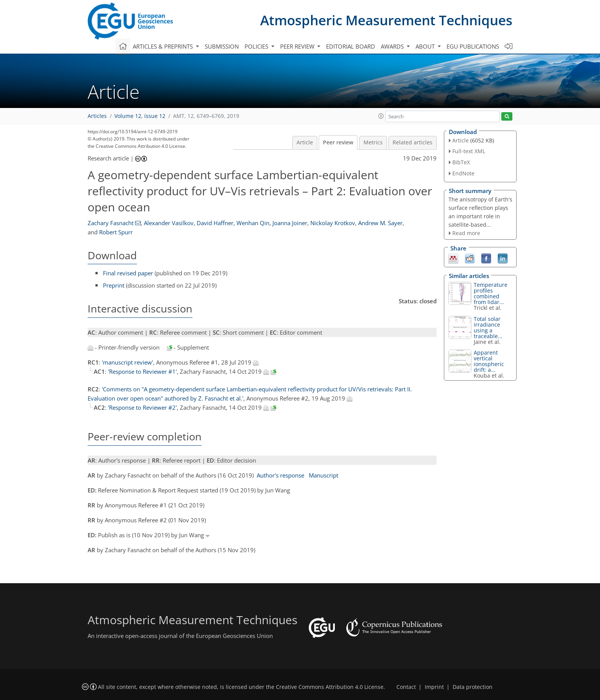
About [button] (426, 46)
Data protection (473, 687)
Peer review (338, 142)
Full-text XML (469, 151)
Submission (222, 46)
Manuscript (324, 475)
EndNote (463, 173)
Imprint (434, 687)
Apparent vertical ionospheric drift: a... (489, 361)
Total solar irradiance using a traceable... (488, 327)
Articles (97, 116)
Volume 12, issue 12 (140, 116)
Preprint (114, 285)
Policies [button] (257, 46)
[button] (381, 116)
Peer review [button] (298, 46)
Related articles (412, 142)
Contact (406, 687)
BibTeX (461, 162)
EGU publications (473, 46)
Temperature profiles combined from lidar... (491, 293)
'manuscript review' (127, 362)
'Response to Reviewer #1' (142, 371)
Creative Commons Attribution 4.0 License (330, 687)
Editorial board (351, 46)
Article (305, 142)
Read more (466, 233)
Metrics (373, 142)
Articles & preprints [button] (164, 46)
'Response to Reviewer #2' (142, 407)
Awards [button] (393, 46)
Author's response (280, 475)
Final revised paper (128, 273)
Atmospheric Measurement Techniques (386, 20)
